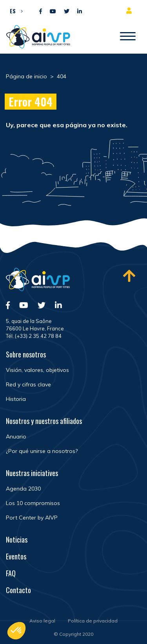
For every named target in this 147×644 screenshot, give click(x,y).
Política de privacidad (93, 621)
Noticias (17, 539)
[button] (14, 11)
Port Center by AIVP (32, 518)
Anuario (16, 437)
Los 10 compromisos (33, 503)
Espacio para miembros (131, 11)
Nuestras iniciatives (32, 473)
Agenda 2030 (23, 489)
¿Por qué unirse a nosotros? (42, 451)
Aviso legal (42, 621)
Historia (16, 399)
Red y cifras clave (28, 384)
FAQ (11, 573)
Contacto (18, 590)
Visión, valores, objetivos (37, 370)
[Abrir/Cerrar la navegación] (128, 37)
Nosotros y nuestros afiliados (44, 421)
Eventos (16, 556)
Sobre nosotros (26, 354)
